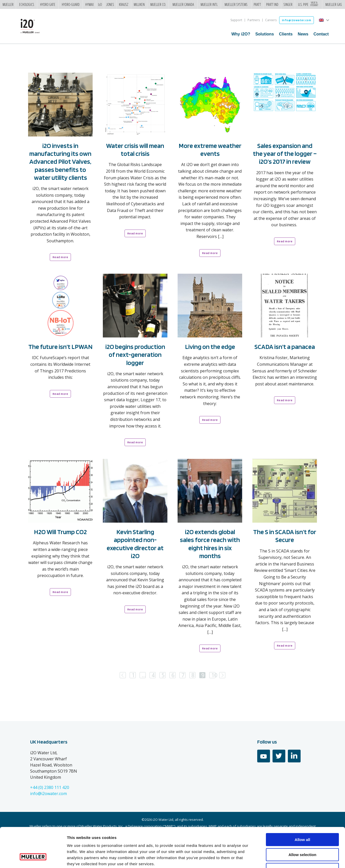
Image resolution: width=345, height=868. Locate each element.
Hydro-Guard (71, 5)
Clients (286, 34)
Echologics (27, 5)
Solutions (264, 34)
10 (213, 675)
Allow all (303, 806)
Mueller (8, 5)
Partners (254, 20)
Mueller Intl (209, 5)
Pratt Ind (272, 5)
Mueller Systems (236, 5)
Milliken (139, 5)
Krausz (124, 5)
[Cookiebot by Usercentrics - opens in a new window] (33, 858)
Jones (110, 5)
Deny (303, 835)
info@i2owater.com (297, 20)
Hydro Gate (48, 5)
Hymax (89, 5)
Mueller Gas (334, 5)
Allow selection (302, 821)
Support (236, 20)
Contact (321, 34)
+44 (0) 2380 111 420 (50, 787)
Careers (271, 20)
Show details (268, 858)
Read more (60, 257)
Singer (288, 5)
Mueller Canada (183, 5)
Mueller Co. (158, 5)
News (303, 34)
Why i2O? (241, 34)
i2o (100, 5)
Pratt (257, 5)
